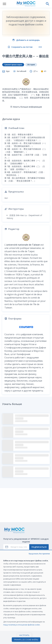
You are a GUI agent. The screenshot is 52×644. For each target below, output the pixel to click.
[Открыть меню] (4, 4)
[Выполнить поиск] (48, 4)
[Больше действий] (40, 47)
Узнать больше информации (26, 107)
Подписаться (39, 547)
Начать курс (26, 639)
